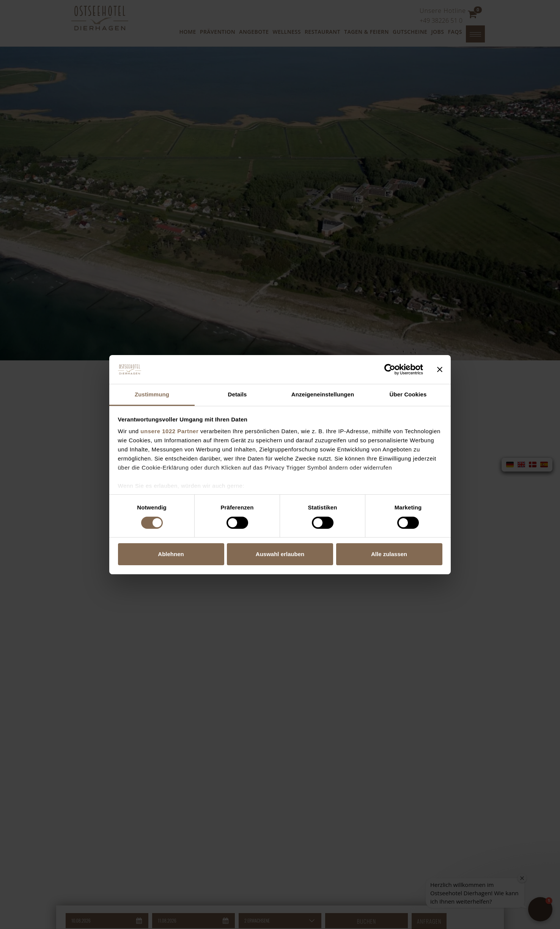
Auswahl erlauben (280, 554)
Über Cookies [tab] (408, 394)
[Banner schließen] (440, 369)
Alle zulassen (389, 554)
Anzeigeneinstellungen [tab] (323, 394)
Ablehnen (171, 554)
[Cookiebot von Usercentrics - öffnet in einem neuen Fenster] (390, 369)
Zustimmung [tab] (152, 394)
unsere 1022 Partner (169, 431)
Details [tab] (238, 394)
